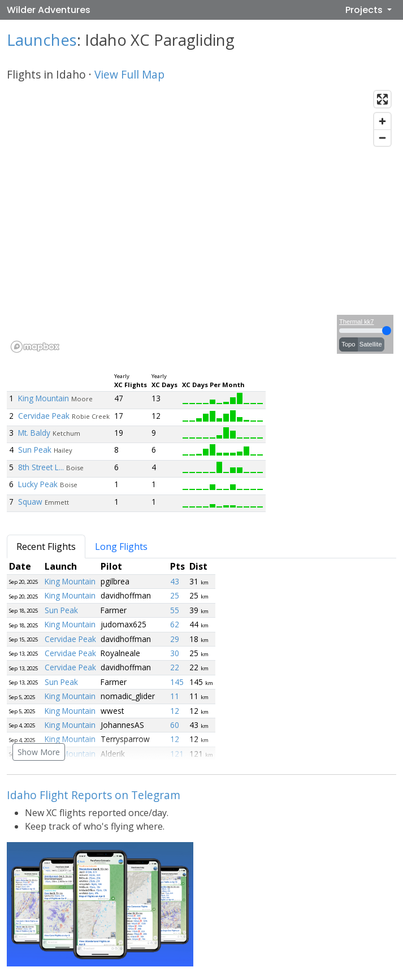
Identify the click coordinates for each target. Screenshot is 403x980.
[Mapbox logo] (35, 347)
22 (175, 667)
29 (175, 639)
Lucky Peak (38, 484)
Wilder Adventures (49, 10)
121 (177, 754)
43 (175, 581)
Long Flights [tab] (121, 547)
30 (175, 653)
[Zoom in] (382, 121)
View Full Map (129, 74)
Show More (39, 752)
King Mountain (44, 398)
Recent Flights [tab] (46, 547)
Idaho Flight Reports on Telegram (94, 795)
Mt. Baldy (34, 433)
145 (177, 682)
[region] (201, 221)
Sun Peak (35, 450)
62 (175, 624)
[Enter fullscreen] (382, 99)
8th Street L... (41, 467)
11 (175, 696)
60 (175, 725)
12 (175, 711)
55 (175, 610)
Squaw (30, 502)
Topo (348, 344)
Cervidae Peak (44, 416)
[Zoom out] (382, 138)
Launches (42, 40)
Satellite (371, 344)
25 (175, 595)
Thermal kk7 (357, 322)
